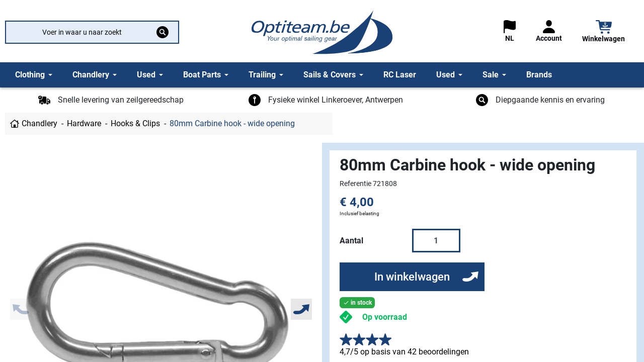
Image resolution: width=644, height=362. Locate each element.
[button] (603, 32)
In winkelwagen (412, 277)
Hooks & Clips (135, 123)
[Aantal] (436, 240)
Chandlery (39, 123)
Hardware (84, 123)
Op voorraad (385, 317)
